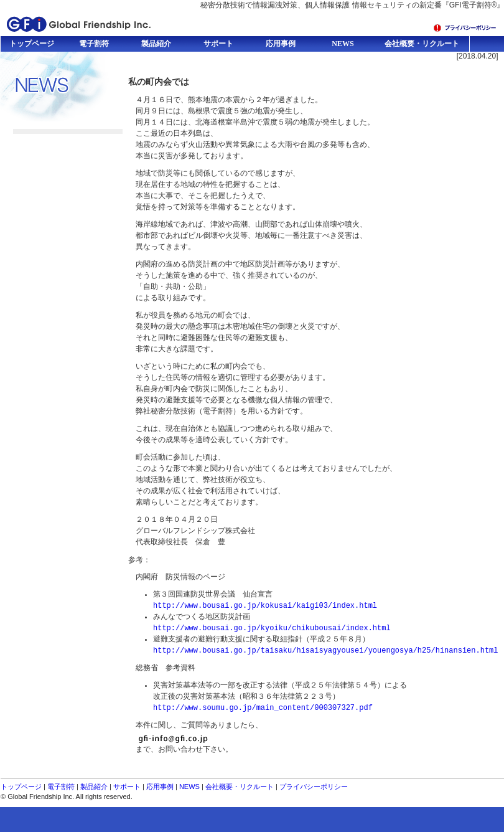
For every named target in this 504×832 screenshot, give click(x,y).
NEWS (189, 787)
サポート (127, 787)
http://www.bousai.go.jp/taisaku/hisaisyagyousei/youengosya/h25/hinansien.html (325, 650)
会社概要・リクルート (240, 787)
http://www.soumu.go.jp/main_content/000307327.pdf (263, 708)
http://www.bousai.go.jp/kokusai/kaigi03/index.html (265, 606)
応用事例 (160, 787)
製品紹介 (94, 787)
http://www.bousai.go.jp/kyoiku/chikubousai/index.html (272, 628)
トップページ (21, 787)
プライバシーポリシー (314, 787)
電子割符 (61, 787)
